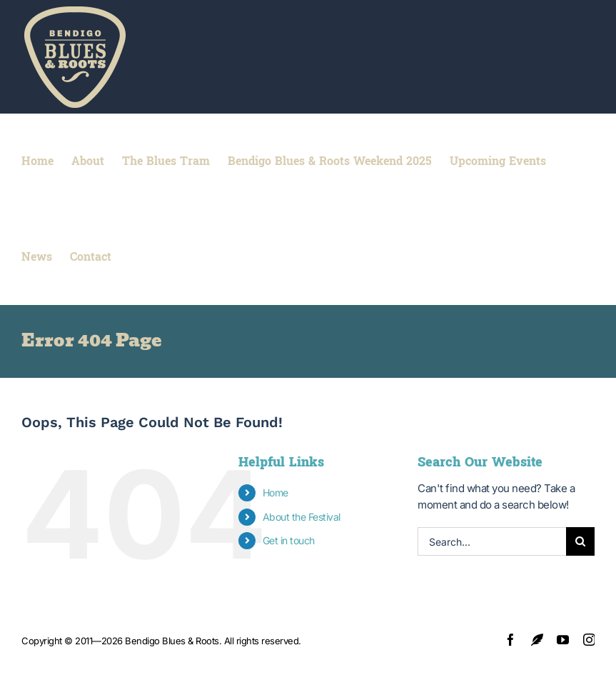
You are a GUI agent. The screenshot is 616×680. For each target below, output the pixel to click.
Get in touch (289, 540)
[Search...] (492, 541)
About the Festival (302, 517)
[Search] (580, 541)
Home (276, 492)
